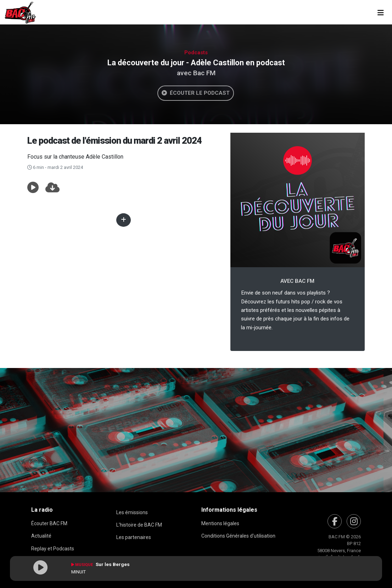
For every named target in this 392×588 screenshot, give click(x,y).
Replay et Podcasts (53, 549)
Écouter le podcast (196, 93)
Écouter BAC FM (49, 523)
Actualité (41, 536)
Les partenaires (134, 537)
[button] (33, 188)
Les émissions (132, 512)
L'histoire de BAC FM (139, 525)
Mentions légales (220, 523)
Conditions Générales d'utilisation (238, 536)
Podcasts (196, 53)
